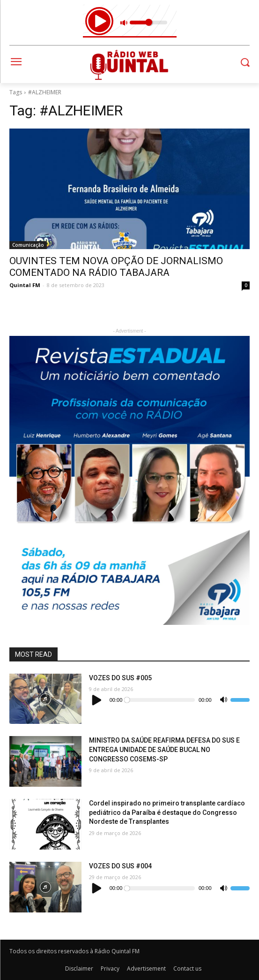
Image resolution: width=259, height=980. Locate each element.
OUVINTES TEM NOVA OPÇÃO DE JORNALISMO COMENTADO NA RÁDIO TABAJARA (116, 267)
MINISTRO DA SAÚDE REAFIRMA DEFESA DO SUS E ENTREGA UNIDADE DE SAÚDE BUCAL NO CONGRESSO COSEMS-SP (164, 749)
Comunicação (28, 245)
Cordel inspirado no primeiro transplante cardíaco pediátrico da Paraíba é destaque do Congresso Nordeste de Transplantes (167, 812)
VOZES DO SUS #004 (120, 866)
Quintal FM (25, 285)
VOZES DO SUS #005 (120, 678)
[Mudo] (223, 700)
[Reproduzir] (97, 700)
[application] (169, 700)
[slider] (160, 700)
